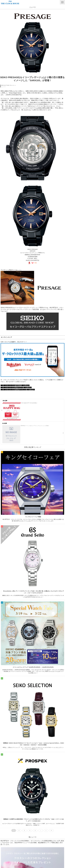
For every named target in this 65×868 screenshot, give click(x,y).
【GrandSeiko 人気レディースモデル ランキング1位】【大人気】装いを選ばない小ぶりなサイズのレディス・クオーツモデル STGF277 (33, 592)
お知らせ (14, 85)
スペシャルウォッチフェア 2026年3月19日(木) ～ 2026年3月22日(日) (33, 667)
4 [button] (30, 830)
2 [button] (19, 830)
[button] (62, 2)
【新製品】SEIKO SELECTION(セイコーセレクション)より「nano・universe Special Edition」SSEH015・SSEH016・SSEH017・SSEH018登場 (33, 744)
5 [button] (35, 830)
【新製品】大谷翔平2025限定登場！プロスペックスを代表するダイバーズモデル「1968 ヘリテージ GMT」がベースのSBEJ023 (33, 820)
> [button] (46, 830)
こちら (19, 270)
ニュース (3, 87)
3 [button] (24, 830)
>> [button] (51, 830)
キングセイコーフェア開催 (33, 517)
